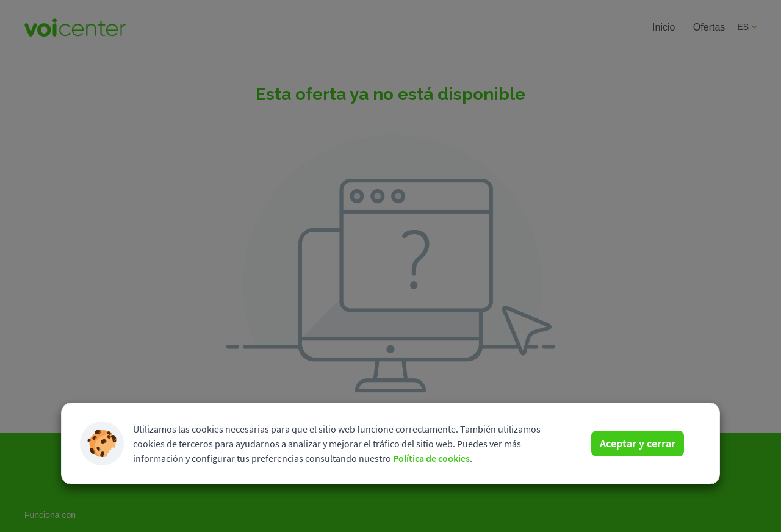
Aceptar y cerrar (638, 443)
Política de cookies (431, 458)
